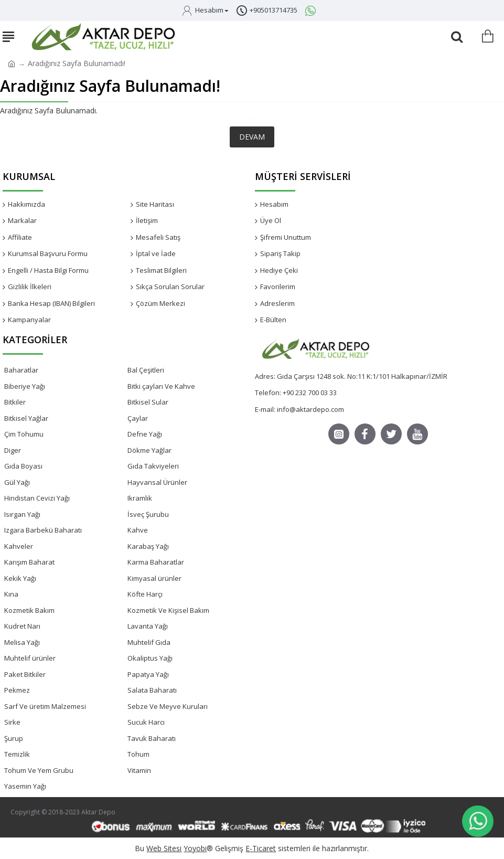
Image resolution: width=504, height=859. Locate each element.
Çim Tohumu (24, 434)
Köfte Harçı (145, 594)
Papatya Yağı (148, 674)
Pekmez (17, 690)
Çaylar (138, 418)
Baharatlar (21, 370)
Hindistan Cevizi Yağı (37, 498)
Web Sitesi (164, 848)
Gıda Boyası (23, 466)
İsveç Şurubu (148, 514)
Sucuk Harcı (146, 722)
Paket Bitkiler (25, 674)
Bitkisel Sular (148, 402)
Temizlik (17, 754)
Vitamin (139, 770)
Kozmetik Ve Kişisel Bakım (168, 610)
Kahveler (19, 546)
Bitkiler (15, 402)
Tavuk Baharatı (152, 738)
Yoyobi (195, 848)
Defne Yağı (145, 434)
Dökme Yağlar (149, 450)
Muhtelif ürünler (30, 658)
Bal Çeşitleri (146, 370)
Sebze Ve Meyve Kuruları (168, 706)
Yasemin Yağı (25, 786)
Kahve (138, 530)
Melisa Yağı (22, 642)
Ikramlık (140, 498)
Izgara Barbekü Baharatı (43, 530)
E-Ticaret (261, 848)
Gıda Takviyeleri (153, 466)
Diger (13, 450)
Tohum (138, 754)
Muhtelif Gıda (149, 642)
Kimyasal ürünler (154, 578)
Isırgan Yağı (22, 514)
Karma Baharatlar (156, 562)
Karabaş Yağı (148, 546)
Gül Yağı (17, 482)
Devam (252, 137)
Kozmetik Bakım (29, 610)
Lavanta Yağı (148, 626)
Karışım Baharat (29, 562)
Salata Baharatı (152, 690)
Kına (11, 594)
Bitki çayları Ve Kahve (161, 386)
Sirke (12, 722)
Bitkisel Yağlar (26, 418)
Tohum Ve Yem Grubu (39, 770)
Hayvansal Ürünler (157, 482)
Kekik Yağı (20, 578)
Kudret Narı (22, 626)
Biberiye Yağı (25, 386)
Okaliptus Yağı (150, 658)
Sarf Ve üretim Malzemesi (45, 706)
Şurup (14, 738)
